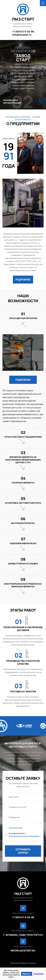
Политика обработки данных (23, 963)
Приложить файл (16, 828)
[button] (23, 280)
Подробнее (38, 974)
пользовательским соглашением (24, 836)
